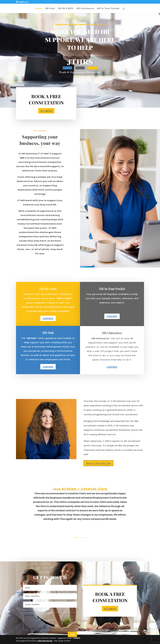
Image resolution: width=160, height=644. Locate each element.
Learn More (48, 327)
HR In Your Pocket (108, 9)
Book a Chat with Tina (98, 463)
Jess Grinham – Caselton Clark (80, 514)
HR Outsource (85, 9)
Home (39, 9)
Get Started (46, 111)
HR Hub (50, 9)
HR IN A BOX (66, 9)
